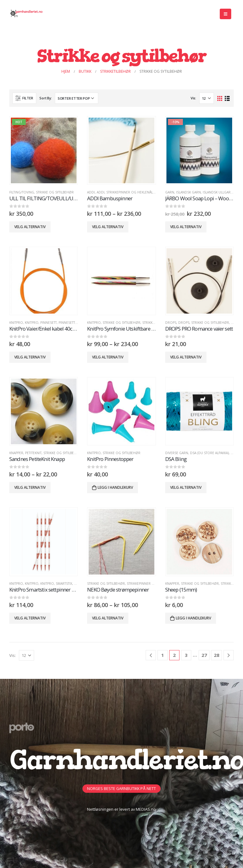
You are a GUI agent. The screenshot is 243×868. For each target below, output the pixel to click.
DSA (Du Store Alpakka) (209, 453)
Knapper (16, 453)
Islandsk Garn (188, 192)
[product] (44, 150)
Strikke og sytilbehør (55, 192)
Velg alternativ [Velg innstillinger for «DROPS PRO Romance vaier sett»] (186, 357)
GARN (170, 192)
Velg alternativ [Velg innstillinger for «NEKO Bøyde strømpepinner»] (108, 618)
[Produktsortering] (77, 98)
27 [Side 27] (204, 655)
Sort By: (46, 98)
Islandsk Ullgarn (218, 192)
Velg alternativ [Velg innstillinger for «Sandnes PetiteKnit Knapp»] (30, 487)
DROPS (171, 323)
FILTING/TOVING (22, 192)
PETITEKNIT (33, 453)
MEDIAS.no (146, 809)
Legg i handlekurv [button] (115, 487)
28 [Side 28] (217, 655)
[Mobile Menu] (225, 14)
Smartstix (64, 584)
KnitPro (16, 323)
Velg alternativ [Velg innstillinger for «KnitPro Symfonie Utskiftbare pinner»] (108, 357)
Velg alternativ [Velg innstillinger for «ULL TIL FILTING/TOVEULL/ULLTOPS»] (30, 227)
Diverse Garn (177, 453)
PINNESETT (67, 323)
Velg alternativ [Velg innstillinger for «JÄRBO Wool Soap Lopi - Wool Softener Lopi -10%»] (186, 227)
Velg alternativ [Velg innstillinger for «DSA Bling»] (186, 487)
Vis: (193, 98)
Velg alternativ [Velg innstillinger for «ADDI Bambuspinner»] (108, 227)
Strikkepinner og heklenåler (132, 192)
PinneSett (49, 323)
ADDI (91, 192)
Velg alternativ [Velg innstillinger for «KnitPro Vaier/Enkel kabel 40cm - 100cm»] (30, 357)
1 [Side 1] (163, 655)
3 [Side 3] (186, 655)
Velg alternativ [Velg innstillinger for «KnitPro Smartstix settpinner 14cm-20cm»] (30, 618)
